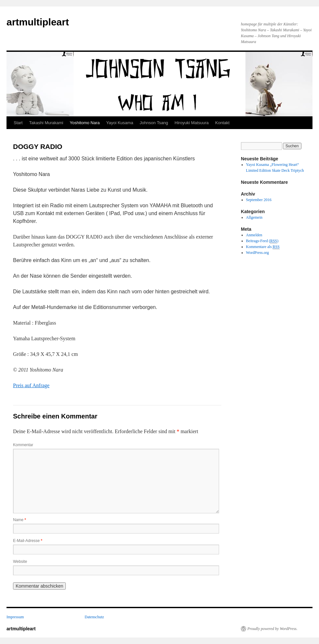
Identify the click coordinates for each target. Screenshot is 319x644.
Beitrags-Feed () (262, 241)
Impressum (15, 617)
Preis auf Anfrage (31, 385)
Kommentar (23, 445)
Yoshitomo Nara (85, 123)
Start (18, 123)
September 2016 (259, 200)
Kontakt (222, 123)
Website (20, 562)
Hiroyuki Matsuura (192, 123)
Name (20, 520)
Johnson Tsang (154, 123)
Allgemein (254, 217)
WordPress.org (257, 253)
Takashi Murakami (46, 123)
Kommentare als (263, 247)
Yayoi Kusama (120, 123)
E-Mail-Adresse (28, 541)
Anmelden (254, 235)
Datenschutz (94, 617)
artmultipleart (38, 22)
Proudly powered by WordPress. (272, 629)
